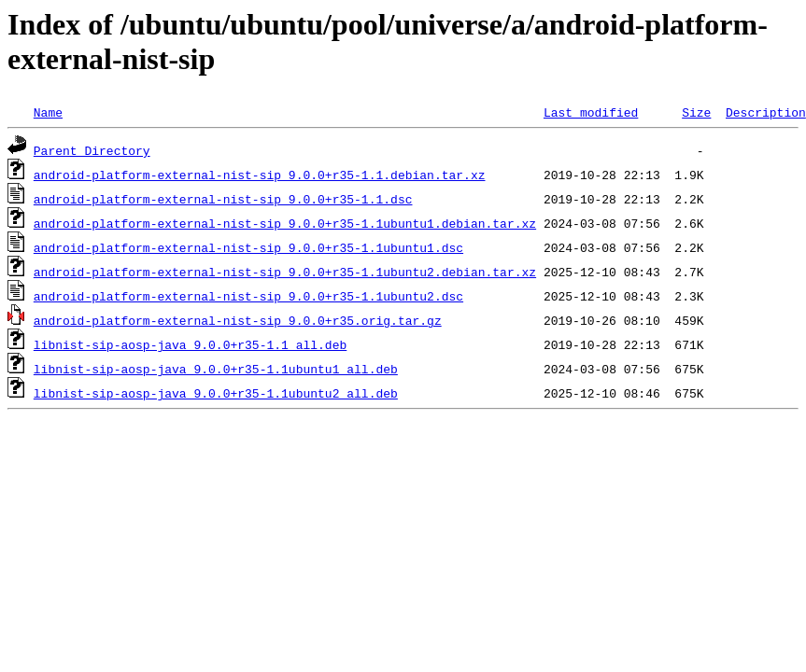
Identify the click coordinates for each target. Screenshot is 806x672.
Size (696, 112)
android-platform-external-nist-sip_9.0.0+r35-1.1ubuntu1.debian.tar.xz (285, 223)
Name (48, 112)
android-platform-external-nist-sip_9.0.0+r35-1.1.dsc (223, 199)
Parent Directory (92, 150)
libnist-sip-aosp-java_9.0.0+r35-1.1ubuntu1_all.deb (216, 369)
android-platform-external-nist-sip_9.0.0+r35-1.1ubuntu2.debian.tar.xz (285, 272)
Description (766, 112)
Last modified (591, 112)
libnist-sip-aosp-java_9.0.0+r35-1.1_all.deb (190, 344)
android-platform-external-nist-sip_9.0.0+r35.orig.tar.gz (238, 320)
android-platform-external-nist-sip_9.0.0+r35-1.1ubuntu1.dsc (248, 247)
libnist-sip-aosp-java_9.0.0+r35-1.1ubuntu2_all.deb (216, 393)
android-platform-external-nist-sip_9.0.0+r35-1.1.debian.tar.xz (260, 175)
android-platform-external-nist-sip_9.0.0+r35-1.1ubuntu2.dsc (248, 296)
